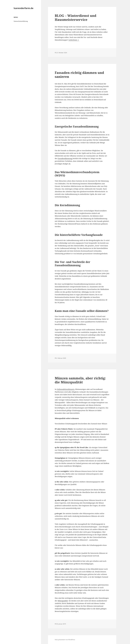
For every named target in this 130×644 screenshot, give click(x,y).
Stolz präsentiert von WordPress (65, 640)
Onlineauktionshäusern (66, 389)
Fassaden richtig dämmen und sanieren (79, 75)
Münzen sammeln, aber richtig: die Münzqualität (80, 380)
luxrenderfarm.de (24, 8)
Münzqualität (63, 601)
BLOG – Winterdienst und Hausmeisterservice (75, 18)
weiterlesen (74, 40)
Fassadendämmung (65, 159)
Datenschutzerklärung (21, 21)
